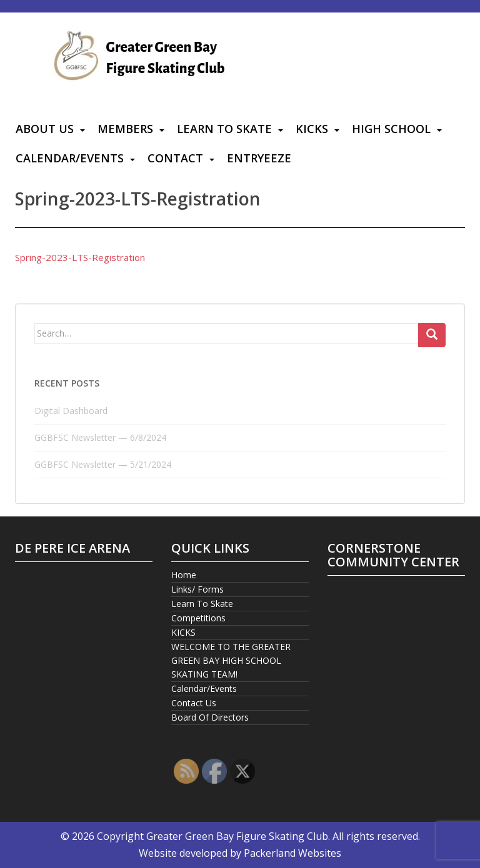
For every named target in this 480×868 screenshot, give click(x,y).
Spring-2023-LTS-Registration (80, 257)
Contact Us (194, 703)
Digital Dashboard (71, 411)
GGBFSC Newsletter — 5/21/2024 (103, 464)
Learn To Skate (224, 129)
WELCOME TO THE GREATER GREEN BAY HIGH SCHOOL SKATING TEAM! (231, 660)
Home (184, 575)
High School (391, 129)
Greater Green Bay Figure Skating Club (237, 836)
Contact (175, 158)
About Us (45, 129)
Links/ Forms (197, 589)
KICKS (312, 129)
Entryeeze (259, 158)
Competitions (198, 618)
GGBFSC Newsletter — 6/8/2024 (100, 437)
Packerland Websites (292, 853)
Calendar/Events (70, 158)
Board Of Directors (210, 717)
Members (125, 129)
